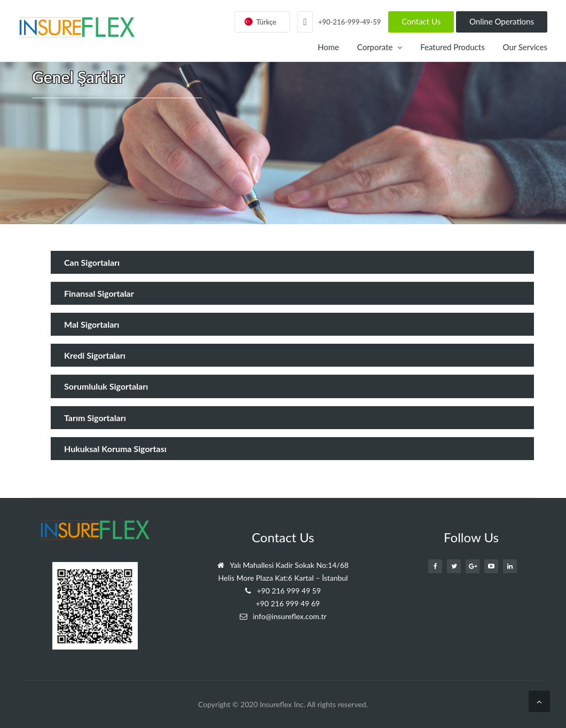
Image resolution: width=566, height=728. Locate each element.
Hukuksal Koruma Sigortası (115, 449)
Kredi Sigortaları (95, 355)
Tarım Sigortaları (95, 418)
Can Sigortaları (92, 262)
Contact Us (421, 21)
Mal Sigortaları (92, 324)
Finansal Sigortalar (99, 293)
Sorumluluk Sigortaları (106, 386)
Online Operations (502, 21)
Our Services (525, 47)
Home (328, 47)
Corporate (380, 47)
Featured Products (452, 47)
